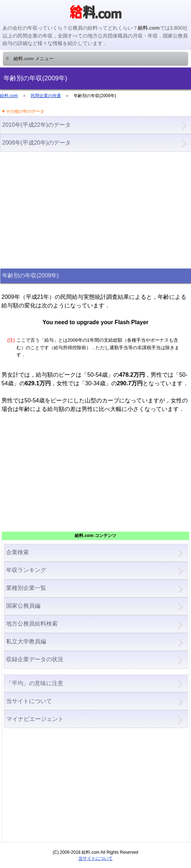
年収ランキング (26, 570)
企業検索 (18, 552)
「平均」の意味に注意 (35, 683)
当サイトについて (29, 701)
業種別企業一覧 (26, 588)
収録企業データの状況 (35, 659)
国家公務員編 (23, 606)
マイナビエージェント (35, 719)
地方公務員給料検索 (32, 624)
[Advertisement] (95, 209)
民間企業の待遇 (46, 96)
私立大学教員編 (26, 641)
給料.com (9, 96)
